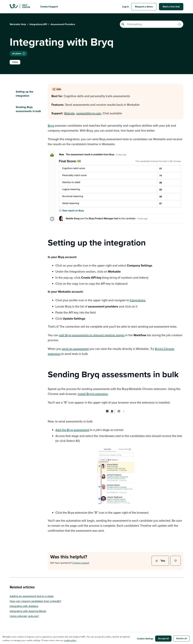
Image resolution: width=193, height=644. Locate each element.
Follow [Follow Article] (15, 62)
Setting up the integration (25, 94)
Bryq (51, 125)
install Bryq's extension (93, 394)
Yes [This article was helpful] (161, 561)
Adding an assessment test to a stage (32, 596)
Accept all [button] (163, 638)
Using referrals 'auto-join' (24, 616)
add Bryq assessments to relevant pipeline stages (92, 335)
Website (69, 113)
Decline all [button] (182, 638)
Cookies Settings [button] (145, 639)
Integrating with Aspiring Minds (28, 611)
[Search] (152, 24)
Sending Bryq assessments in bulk (28, 109)
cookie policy (70, 640)
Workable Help (18, 24)
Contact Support (49, 7)
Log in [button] (126, 7)
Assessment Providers (63, 24)
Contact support (81, 563)
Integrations (138, 300)
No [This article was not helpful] (176, 561)
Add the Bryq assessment (72, 430)
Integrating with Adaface (24, 606)
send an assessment (75, 349)
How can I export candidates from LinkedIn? (35, 601)
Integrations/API (38, 24)
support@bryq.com (89, 113)
